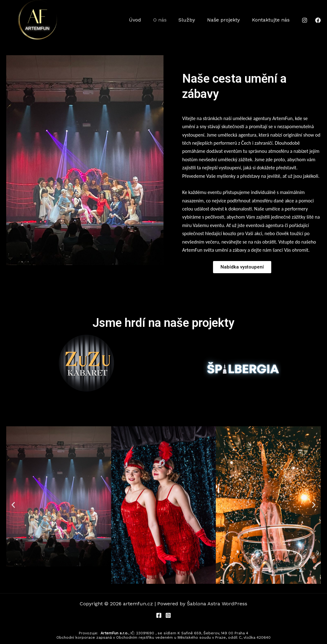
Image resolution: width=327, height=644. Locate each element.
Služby (192, 20)
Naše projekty (227, 20)
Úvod (144, 20)
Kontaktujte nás (272, 20)
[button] (13, 505)
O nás (167, 20)
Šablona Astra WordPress (217, 604)
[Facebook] (318, 20)
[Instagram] (305, 20)
